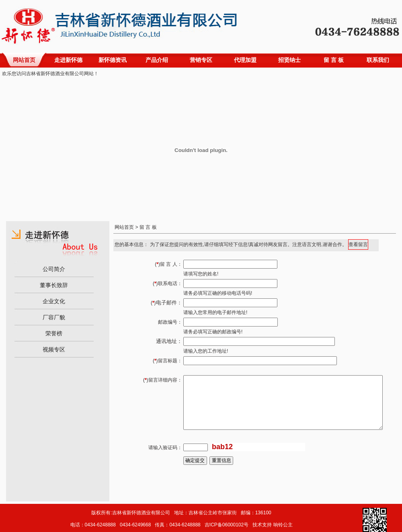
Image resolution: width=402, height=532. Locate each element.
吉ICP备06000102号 (227, 525)
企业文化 (54, 301)
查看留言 (358, 244)
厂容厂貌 (54, 317)
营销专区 (201, 60)
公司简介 (54, 269)
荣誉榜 (54, 333)
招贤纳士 (289, 60)
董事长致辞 (54, 285)
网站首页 (24, 60)
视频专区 (54, 349)
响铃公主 (283, 525)
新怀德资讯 (113, 60)
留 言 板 (334, 60)
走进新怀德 (68, 60)
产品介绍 (157, 60)
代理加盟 (245, 60)
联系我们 (378, 60)
